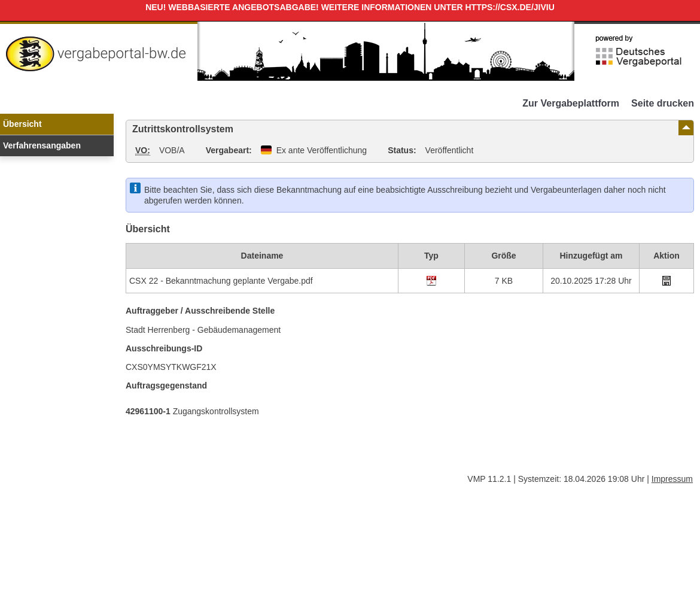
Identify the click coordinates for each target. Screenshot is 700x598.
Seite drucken (663, 103)
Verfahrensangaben (42, 145)
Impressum (672, 479)
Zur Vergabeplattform (571, 103)
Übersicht (22, 124)
